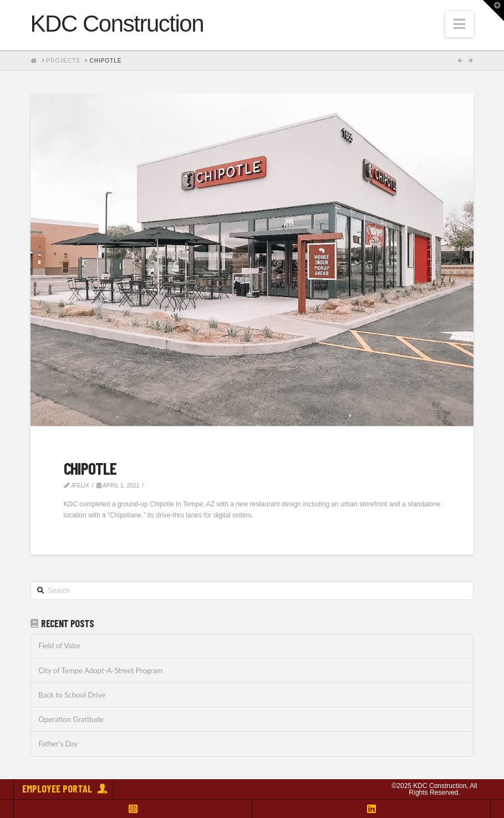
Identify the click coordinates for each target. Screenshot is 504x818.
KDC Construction (117, 24)
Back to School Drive (72, 695)
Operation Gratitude (71, 720)
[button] (459, 24)
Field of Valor (59, 646)
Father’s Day (58, 744)
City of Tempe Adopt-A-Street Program (100, 671)
